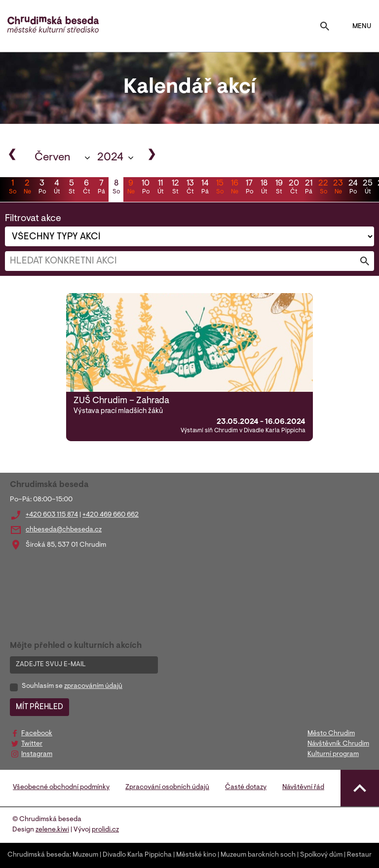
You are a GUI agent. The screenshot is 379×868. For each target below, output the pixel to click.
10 (146, 188)
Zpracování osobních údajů (167, 788)
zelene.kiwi (52, 830)
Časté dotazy (246, 788)
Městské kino (196, 855)
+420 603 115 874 (52, 515)
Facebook (37, 734)
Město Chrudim (331, 734)
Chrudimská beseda (38, 855)
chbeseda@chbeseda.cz (64, 530)
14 (205, 188)
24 (353, 188)
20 (294, 188)
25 (368, 188)
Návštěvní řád (303, 788)
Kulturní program (333, 755)
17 (249, 188)
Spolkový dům (321, 855)
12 (175, 188)
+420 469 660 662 (111, 515)
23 (338, 188)
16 (234, 188)
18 (264, 188)
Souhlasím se (72, 686)
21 (308, 188)
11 (160, 188)
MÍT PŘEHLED (39, 707)
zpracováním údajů (93, 686)
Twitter (32, 744)
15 (220, 188)
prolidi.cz (105, 830)
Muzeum (85, 855)
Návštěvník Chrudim (338, 744)
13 (190, 188)
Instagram (37, 755)
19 (279, 188)
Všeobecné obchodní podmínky (61, 788)
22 (323, 188)
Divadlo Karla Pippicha (137, 855)
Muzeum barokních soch (258, 855)
